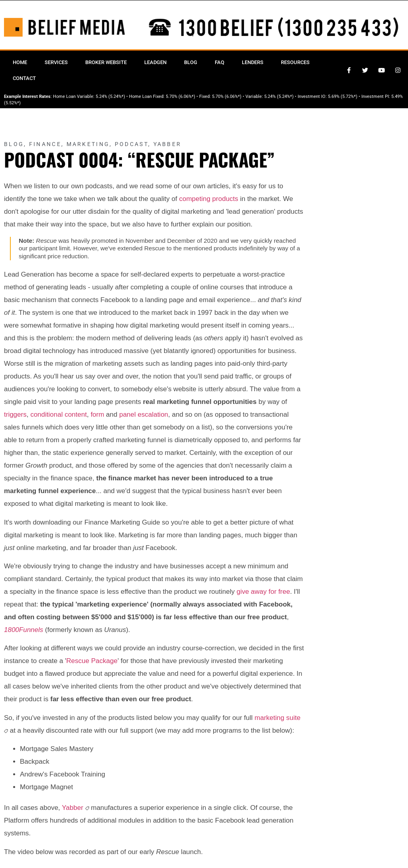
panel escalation (144, 414)
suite (293, 718)
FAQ (220, 62)
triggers (15, 414)
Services (56, 62)
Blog (191, 62)
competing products (208, 199)
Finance (45, 144)
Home (20, 62)
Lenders (253, 62)
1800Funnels (24, 630)
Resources (295, 62)
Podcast (131, 144)
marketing (270, 718)
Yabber (168, 144)
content (76, 414)
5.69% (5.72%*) (343, 97)
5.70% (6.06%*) (180, 97)
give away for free (263, 592)
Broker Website (106, 62)
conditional (46, 414)
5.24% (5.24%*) (110, 97)
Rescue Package (92, 661)
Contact (24, 78)
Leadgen (155, 62)
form (97, 414)
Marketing (88, 144)
